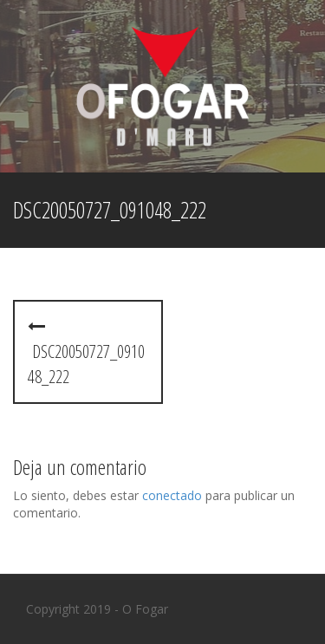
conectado (172, 495)
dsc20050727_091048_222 (86, 353)
